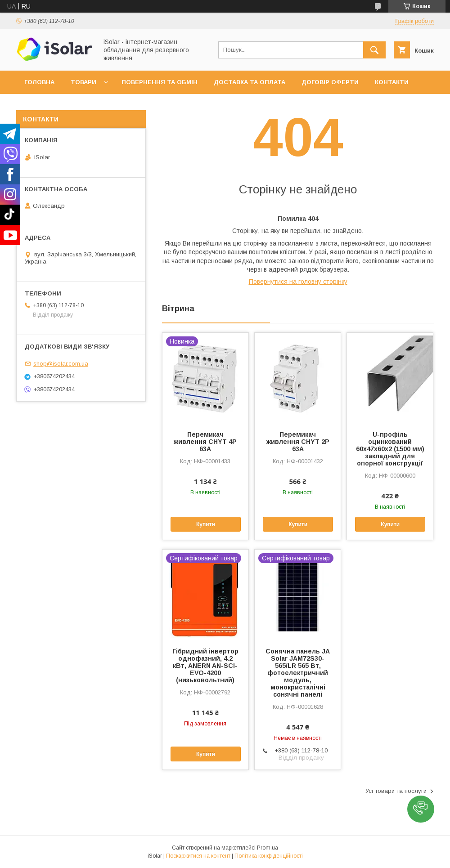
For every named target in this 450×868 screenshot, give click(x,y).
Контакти (392, 82)
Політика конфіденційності (269, 856)
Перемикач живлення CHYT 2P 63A (298, 442)
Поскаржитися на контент (198, 856)
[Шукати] (374, 50)
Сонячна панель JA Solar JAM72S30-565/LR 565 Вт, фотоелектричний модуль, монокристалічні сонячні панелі (298, 673)
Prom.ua (268, 848)
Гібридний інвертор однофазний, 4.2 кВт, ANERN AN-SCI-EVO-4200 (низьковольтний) (205, 666)
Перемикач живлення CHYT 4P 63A (205, 442)
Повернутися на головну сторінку (298, 282)
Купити (206, 524)
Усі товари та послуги (396, 791)
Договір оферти (330, 82)
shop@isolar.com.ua (61, 364)
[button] (421, 809)
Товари (83, 82)
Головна (39, 82)
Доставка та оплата (250, 82)
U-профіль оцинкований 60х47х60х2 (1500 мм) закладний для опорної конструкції (390, 449)
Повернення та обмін (160, 82)
